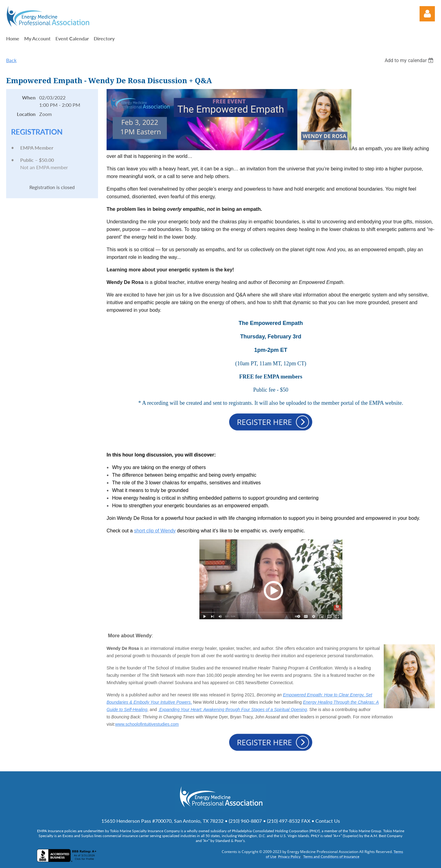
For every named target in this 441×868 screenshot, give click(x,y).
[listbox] (410, 60)
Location (26, 114)
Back (11, 60)
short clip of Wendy (155, 531)
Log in (427, 14)
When (29, 97)
